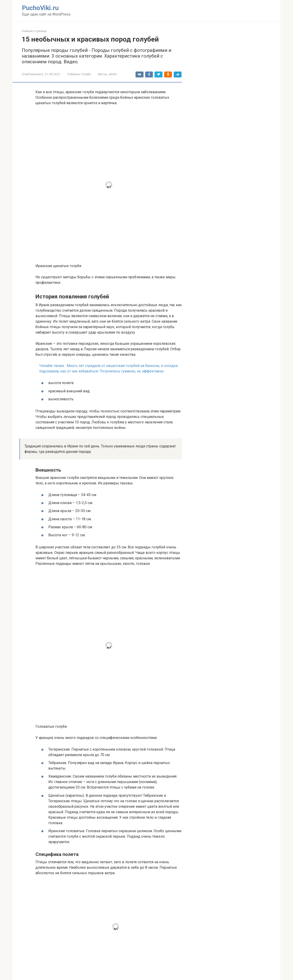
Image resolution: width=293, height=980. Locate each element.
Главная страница (34, 31)
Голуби (86, 74)
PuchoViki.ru (40, 8)
